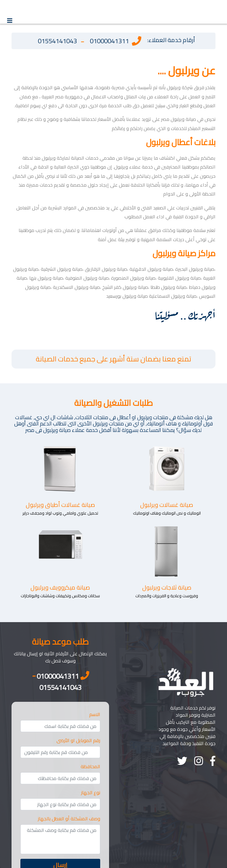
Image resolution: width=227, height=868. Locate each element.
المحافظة (90, 766)
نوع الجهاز (91, 792)
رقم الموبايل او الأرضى (78, 740)
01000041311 (109, 41)
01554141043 (57, 41)
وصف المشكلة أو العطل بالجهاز (69, 819)
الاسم (95, 714)
